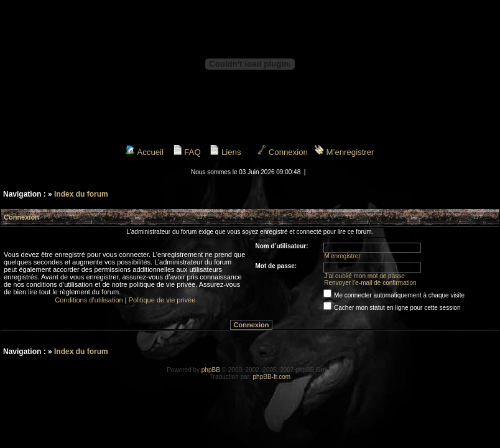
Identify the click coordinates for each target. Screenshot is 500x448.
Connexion (282, 152)
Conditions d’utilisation (89, 300)
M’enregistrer (345, 152)
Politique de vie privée (162, 300)
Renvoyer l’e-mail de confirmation (370, 283)
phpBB (211, 370)
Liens (225, 152)
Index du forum (81, 194)
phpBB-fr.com (272, 377)
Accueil (144, 152)
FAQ (187, 152)
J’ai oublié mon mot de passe (364, 276)
